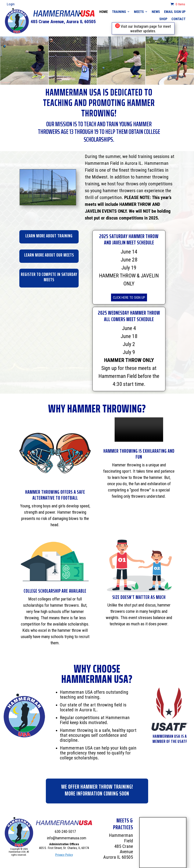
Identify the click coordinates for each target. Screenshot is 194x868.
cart (166, 5)
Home (104, 12)
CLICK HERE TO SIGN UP (129, 297)
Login (11, 4)
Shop (163, 19)
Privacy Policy (64, 855)
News (156, 12)
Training (119, 12)
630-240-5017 (65, 832)
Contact (178, 19)
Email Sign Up (175, 12)
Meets (139, 12)
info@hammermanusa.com (67, 838)
